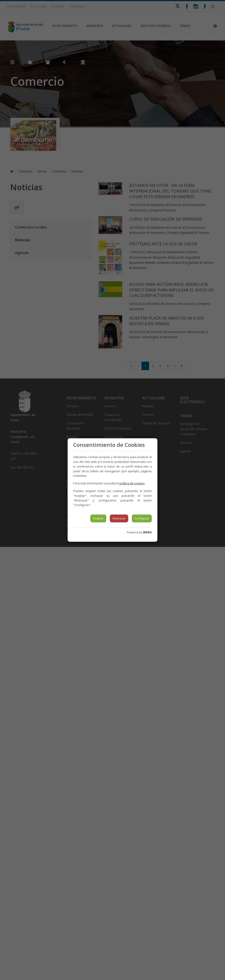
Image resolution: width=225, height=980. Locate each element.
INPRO (147, 532)
